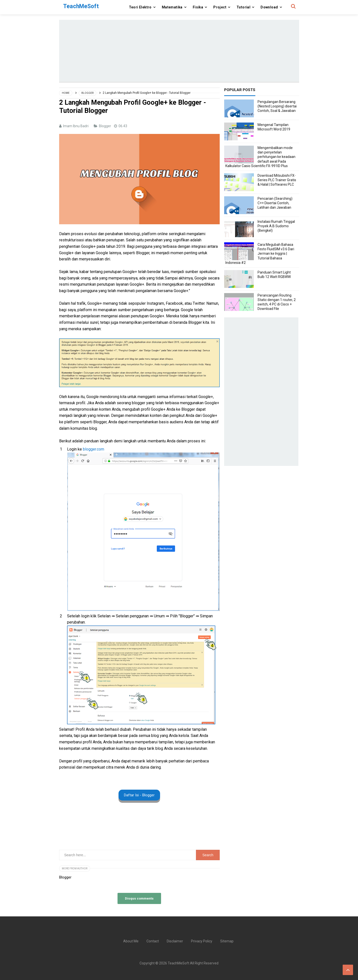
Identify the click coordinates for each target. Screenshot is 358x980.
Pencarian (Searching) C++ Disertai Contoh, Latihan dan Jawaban (275, 203)
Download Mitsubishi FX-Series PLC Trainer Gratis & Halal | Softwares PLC (277, 180)
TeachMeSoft (179, 963)
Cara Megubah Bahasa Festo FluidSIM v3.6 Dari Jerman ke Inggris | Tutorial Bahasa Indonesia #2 (260, 254)
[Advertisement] (179, 51)
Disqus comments (139, 898)
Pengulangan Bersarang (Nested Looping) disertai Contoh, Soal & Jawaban (277, 106)
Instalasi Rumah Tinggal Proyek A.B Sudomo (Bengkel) (276, 226)
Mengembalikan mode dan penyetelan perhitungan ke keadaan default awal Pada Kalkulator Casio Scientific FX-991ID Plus (260, 157)
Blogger (105, 126)
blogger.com (94, 449)
